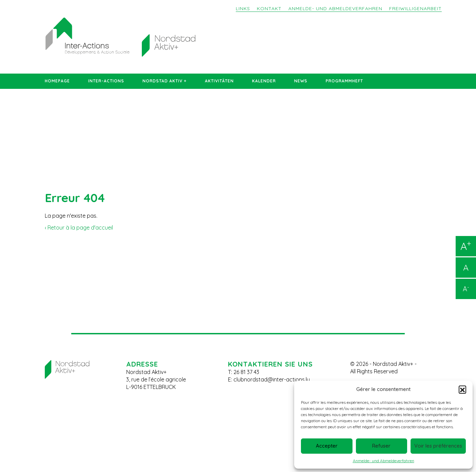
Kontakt (269, 8)
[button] (462, 389)
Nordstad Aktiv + (165, 81)
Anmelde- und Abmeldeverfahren (384, 461)
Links (243, 8)
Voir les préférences (438, 446)
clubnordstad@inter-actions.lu (272, 379)
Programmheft (344, 81)
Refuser (381, 446)
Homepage (57, 81)
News (301, 81)
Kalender (264, 81)
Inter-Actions (106, 81)
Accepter (327, 446)
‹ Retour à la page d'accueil (79, 228)
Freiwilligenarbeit (415, 8)
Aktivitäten (219, 81)
